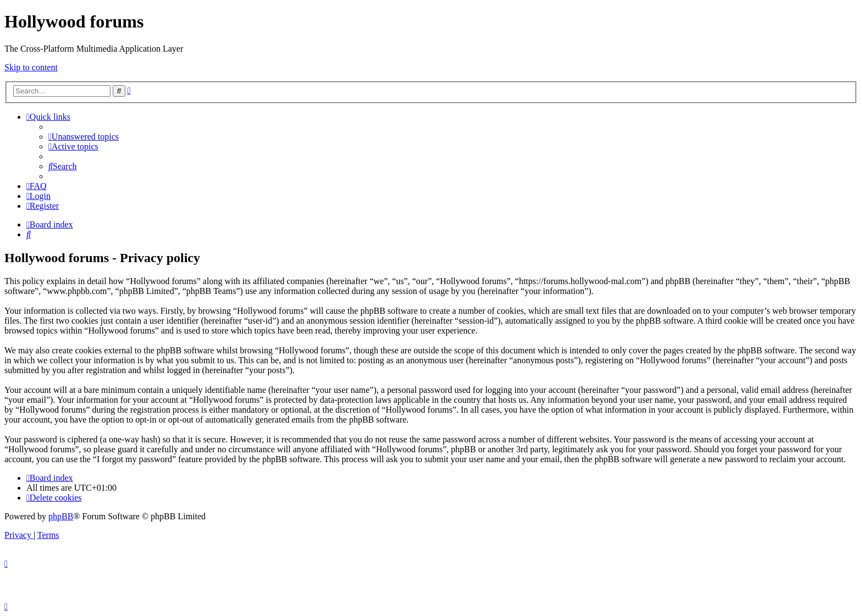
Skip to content (31, 67)
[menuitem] (84, 137)
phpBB (61, 516)
